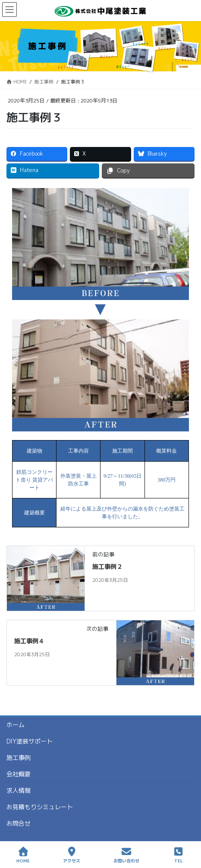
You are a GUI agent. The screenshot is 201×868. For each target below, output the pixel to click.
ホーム (16, 725)
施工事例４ (29, 641)
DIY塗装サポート (30, 741)
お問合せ (19, 823)
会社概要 (19, 774)
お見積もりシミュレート (40, 807)
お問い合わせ (126, 855)
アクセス (72, 855)
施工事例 (19, 758)
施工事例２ (107, 566)
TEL (179, 855)
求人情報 (19, 790)
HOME (23, 855)
